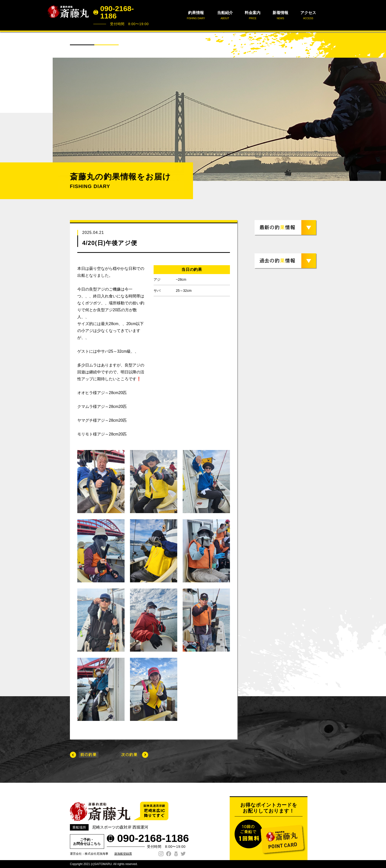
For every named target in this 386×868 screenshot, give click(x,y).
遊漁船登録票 (123, 854)
